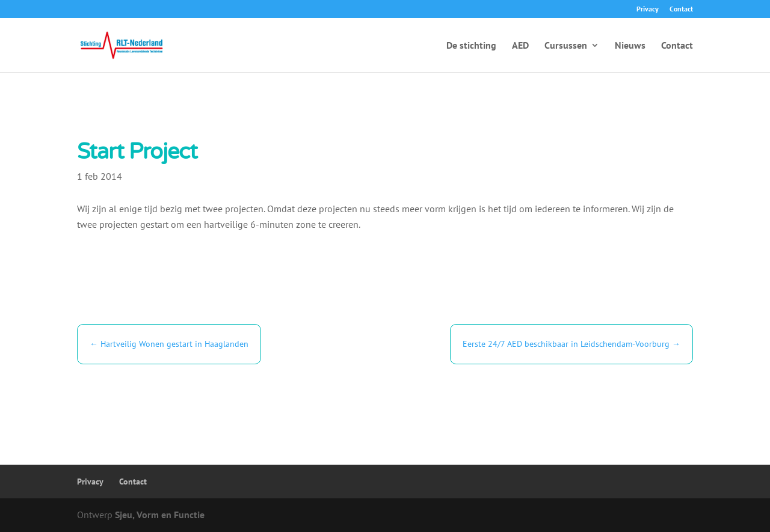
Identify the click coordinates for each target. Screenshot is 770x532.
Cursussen (566, 46)
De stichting (471, 46)
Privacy (648, 9)
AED (520, 46)
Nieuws (630, 46)
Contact (681, 9)
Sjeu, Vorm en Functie (160, 515)
